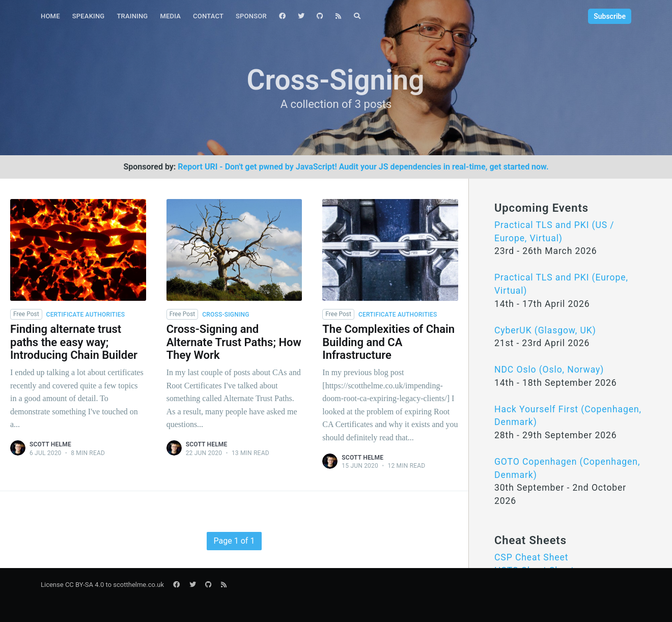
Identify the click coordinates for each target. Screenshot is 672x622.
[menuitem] (50, 17)
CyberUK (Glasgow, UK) (545, 330)
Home (50, 16)
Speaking (89, 16)
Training (132, 16)
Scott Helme (50, 444)
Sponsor (251, 16)
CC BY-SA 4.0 (85, 585)
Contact (208, 16)
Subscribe (610, 16)
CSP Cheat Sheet (531, 557)
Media (170, 16)
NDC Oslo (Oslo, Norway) (549, 370)
